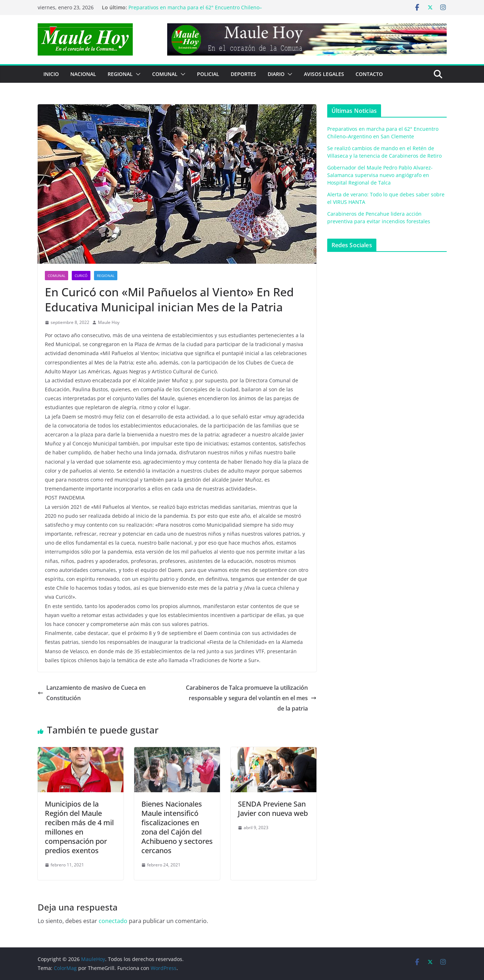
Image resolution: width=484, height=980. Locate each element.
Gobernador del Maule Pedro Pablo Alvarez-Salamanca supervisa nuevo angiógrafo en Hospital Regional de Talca (380, 175)
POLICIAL (208, 74)
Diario (276, 74)
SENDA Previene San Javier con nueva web (273, 809)
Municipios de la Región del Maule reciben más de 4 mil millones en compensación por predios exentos (79, 827)
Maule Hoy (109, 322)
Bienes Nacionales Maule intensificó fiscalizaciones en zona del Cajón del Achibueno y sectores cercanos (177, 827)
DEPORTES (243, 74)
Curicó (81, 276)
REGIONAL (120, 74)
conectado (113, 921)
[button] (137, 74)
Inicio (51, 74)
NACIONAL (83, 74)
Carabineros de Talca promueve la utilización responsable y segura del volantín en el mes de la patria (251, 698)
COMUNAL (165, 74)
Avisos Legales (324, 74)
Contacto (369, 74)
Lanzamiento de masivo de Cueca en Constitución (92, 693)
